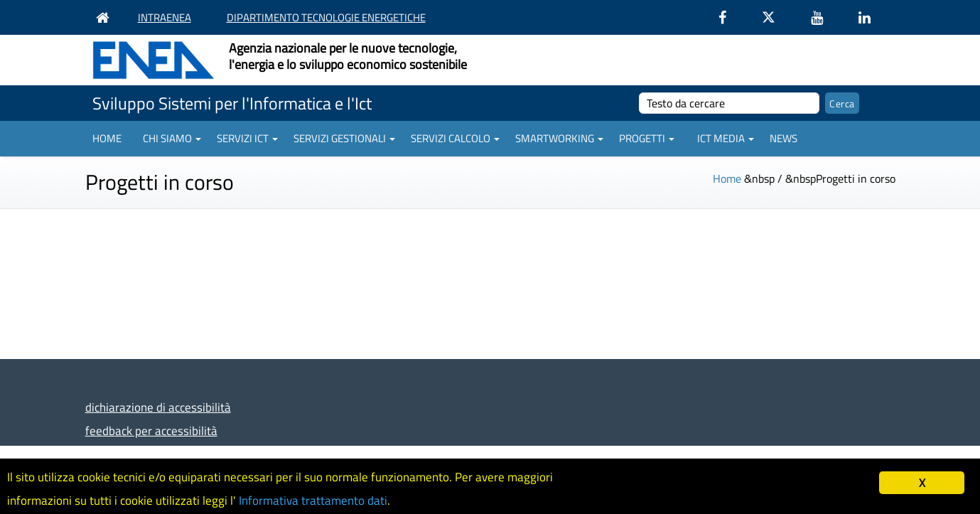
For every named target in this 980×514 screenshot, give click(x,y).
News (784, 138)
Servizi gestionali (344, 138)
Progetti (647, 138)
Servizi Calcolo (455, 138)
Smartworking (559, 138)
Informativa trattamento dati (313, 500)
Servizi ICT (247, 138)
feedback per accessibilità (151, 430)
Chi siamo (172, 138)
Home (107, 138)
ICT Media (726, 138)
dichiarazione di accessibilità (158, 407)
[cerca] (729, 103)
